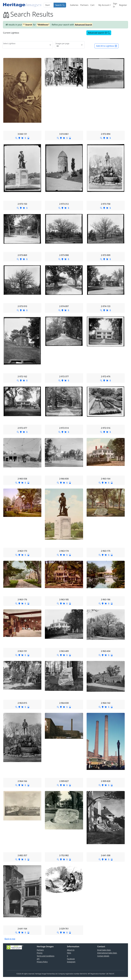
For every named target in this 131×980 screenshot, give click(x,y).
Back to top (10, 939)
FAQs (69, 953)
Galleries (74, 5)
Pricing (40, 953)
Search (60, 5)
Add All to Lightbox (106, 46)
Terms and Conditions (46, 956)
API (38, 959)
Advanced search (99, 33)
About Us (71, 950)
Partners (84, 5)
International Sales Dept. (107, 953)
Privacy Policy (42, 962)
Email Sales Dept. (104, 950)
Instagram (71, 962)
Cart (92, 5)
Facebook (71, 959)
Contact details (103, 956)
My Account (104, 5)
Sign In (115, 5)
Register (123, 5)
